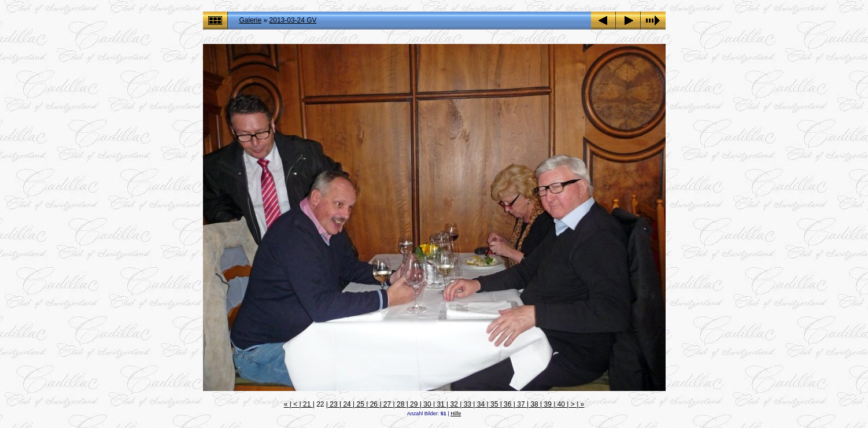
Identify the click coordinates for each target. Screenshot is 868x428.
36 (508, 404)
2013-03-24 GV (293, 20)
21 (307, 404)
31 (441, 404)
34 (481, 404)
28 (401, 404)
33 (467, 404)
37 (521, 404)
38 (534, 404)
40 (561, 404)
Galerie (251, 20)
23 (334, 404)
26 (374, 404)
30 (427, 404)
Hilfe (456, 414)
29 (414, 404)
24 (347, 404)
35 (494, 404)
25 (360, 404)
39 (548, 404)
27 (387, 404)
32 (454, 404)
